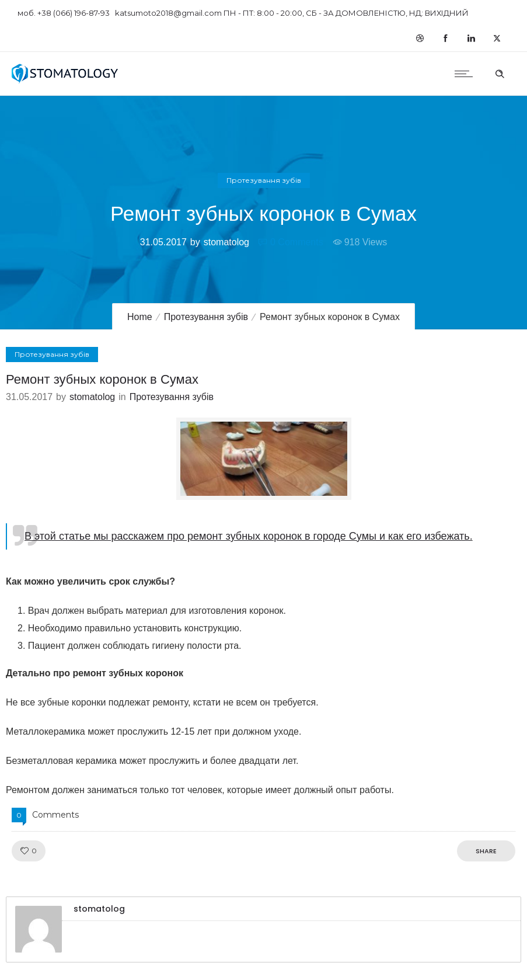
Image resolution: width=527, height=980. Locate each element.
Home (140, 317)
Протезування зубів (206, 317)
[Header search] (500, 72)
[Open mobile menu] (466, 74)
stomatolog (226, 242)
